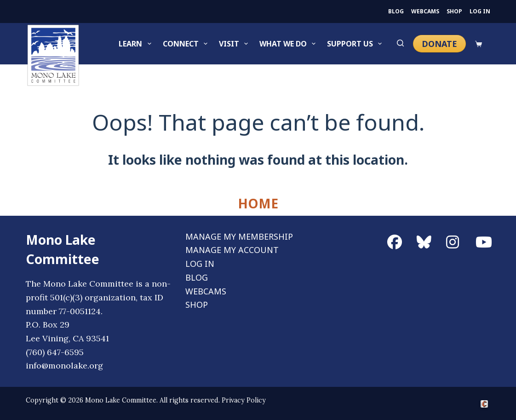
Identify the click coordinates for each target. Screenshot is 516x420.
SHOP (454, 12)
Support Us (356, 44)
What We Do (289, 44)
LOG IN (480, 12)
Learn (137, 44)
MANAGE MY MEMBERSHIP (239, 236)
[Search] (400, 44)
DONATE (439, 44)
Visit (235, 44)
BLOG (396, 12)
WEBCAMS (425, 12)
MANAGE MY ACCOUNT (232, 250)
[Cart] (479, 44)
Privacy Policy (244, 400)
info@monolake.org (64, 365)
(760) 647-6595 (55, 352)
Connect (187, 44)
